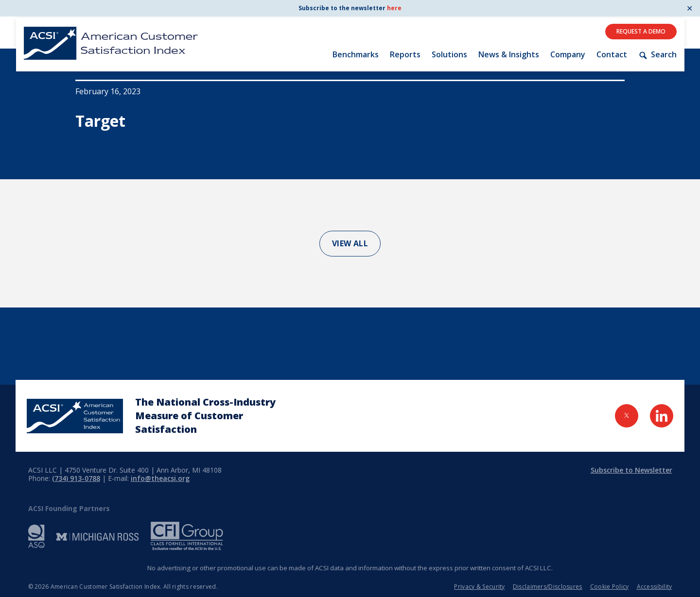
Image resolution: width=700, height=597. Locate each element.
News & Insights (509, 54)
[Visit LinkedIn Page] (662, 416)
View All (350, 243)
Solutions (449, 54)
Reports (405, 54)
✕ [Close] (690, 8)
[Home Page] (75, 416)
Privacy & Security (479, 587)
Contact (612, 54)
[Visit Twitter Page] (627, 416)
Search (657, 55)
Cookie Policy (610, 587)
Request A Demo (641, 31)
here (394, 8)
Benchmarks (356, 54)
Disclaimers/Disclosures (548, 587)
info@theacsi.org (160, 478)
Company (568, 54)
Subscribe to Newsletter (631, 470)
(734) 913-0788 (76, 478)
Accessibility (655, 587)
